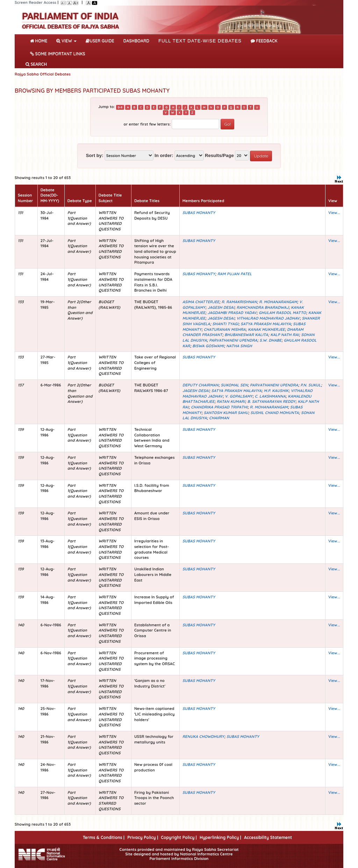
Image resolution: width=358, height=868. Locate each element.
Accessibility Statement (268, 837)
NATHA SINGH (239, 346)
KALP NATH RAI (284, 335)
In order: (164, 155)
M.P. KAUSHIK (276, 391)
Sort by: (95, 155)
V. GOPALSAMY (239, 396)
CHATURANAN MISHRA (225, 329)
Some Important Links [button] (58, 54)
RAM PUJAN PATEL (235, 274)
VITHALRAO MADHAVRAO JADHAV (268, 318)
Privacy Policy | (143, 837)
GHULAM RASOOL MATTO (282, 313)
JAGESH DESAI (221, 307)
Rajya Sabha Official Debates (43, 74)
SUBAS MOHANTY (199, 213)
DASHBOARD (136, 41)
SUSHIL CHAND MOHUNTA (274, 413)
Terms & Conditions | (104, 837)
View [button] (66, 41)
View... (334, 213)
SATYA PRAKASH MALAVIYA (266, 324)
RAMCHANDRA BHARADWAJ (263, 307)
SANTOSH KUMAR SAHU (226, 413)
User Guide (100, 41)
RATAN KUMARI (231, 401)
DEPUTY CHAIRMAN (201, 385)
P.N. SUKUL (310, 385)
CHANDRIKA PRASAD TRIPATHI (219, 407)
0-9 (120, 107)
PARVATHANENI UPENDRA (233, 340)
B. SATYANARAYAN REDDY (271, 401)
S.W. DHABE (270, 340)
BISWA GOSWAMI (208, 346)
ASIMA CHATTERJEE (201, 302)
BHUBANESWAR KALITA (246, 335)
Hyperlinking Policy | (220, 837)
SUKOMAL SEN (234, 385)
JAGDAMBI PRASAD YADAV (232, 313)
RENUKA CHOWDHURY (203, 737)
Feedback (264, 41)
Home (40, 40)
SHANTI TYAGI (225, 324)
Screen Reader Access (35, 2)
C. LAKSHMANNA (270, 396)
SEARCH (36, 64)
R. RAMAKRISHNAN (239, 302)
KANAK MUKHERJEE (266, 329)
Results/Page (219, 155)
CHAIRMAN (219, 418)
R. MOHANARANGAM (278, 302)
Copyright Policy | (179, 837)
